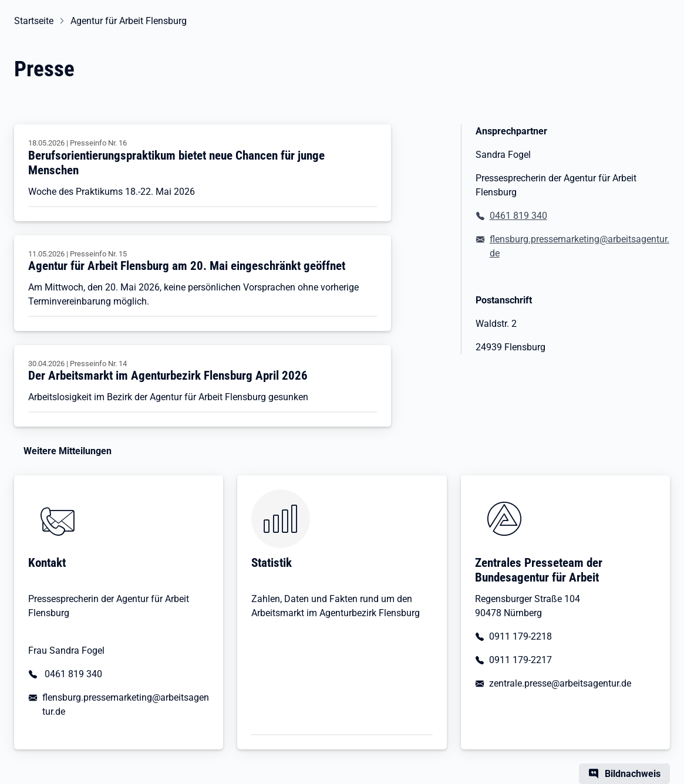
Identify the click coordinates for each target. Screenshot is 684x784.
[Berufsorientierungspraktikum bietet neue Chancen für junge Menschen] (203, 173)
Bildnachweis (633, 774)
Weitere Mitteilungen (68, 451)
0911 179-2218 (520, 636)
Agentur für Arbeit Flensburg (129, 21)
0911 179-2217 (520, 660)
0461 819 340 (518, 216)
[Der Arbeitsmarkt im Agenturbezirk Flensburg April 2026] (203, 386)
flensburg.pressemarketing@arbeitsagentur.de (579, 246)
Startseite (34, 21)
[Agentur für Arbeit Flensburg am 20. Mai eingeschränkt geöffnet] (203, 283)
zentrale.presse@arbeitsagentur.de (560, 683)
